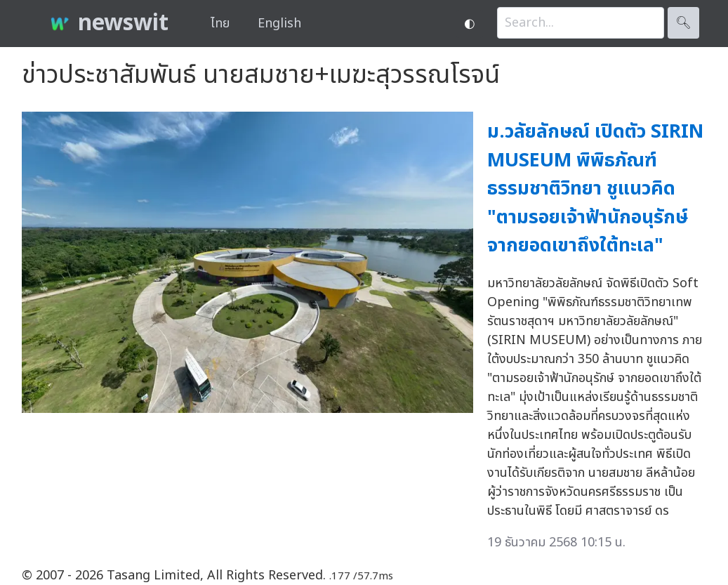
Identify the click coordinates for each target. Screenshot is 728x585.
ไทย (220, 24)
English (279, 24)
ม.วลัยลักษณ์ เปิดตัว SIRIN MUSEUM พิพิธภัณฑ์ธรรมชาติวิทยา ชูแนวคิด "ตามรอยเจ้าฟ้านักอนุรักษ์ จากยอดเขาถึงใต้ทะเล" (595, 189)
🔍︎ (683, 23)
